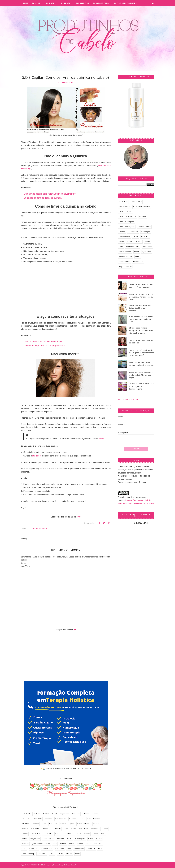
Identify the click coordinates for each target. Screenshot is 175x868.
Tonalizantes (124, 262)
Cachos (122, 232)
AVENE (46, 814)
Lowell (95, 834)
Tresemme (42, 854)
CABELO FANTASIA (142, 207)
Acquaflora (64, 814)
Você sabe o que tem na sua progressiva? (44, 346)
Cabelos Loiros (144, 227)
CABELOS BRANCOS (128, 217)
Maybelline (35, 839)
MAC (103, 834)
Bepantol (48, 819)
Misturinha (147, 247)
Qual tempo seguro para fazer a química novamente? (50, 194)
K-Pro (74, 829)
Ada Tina (76, 814)
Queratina (147, 252)
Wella (77, 854)
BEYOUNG (37, 819)
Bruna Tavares (94, 819)
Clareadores (133, 232)
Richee (80, 844)
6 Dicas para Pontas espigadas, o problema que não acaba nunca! (141, 330)
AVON (54, 814)
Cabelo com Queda (127, 227)
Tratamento (138, 262)
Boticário (73, 819)
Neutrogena (80, 839)
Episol (72, 824)
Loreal (87, 834)
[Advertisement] (66, 287)
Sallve (24, 849)
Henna (147, 242)
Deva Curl (53, 824)
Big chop (36, 456)
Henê (121, 247)
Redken (63, 844)
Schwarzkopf (47, 849)
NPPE (70, 839)
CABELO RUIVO (126, 212)
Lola (79, 834)
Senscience (79, 849)
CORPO (143, 217)
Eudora (96, 824)
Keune (105, 829)
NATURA (60, 839)
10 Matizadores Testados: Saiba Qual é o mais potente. (140, 308)
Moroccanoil (48, 839)
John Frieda (56, 829)
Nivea (91, 839)
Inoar (46, 829)
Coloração (146, 232)
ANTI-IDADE (136, 202)
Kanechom (84, 829)
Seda (69, 849)
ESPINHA (145, 237)
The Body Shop (28, 854)
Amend (95, 814)
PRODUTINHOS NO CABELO (36, 865)
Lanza (58, 834)
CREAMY (25, 824)
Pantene (25, 844)
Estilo (121, 242)
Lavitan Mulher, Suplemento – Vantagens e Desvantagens (141, 386)
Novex (99, 839)
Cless (44, 824)
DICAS (136, 237)
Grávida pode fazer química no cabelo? (43, 342)
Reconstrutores (126, 257)
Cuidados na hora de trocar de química (43, 198)
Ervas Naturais (84, 824)
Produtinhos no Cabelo (128, 400)
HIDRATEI (36, 829)
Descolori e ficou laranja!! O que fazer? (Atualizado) (141, 286)
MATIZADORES (133, 247)
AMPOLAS (26, 814)
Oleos (137, 252)
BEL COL (26, 819)
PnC (79, 517)
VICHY (60, 854)
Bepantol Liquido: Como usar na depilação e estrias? (142, 364)
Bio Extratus (61, 819)
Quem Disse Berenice (41, 844)
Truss (52, 854)
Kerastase (95, 829)
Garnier (25, 829)
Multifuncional (125, 252)
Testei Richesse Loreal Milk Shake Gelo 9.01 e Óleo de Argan (141, 375)
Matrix (24, 839)
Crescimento (124, 237)
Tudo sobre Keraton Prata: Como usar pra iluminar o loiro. (141, 319)
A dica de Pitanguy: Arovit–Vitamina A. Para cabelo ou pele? (141, 297)
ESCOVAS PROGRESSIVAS (38, 529)
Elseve (63, 824)
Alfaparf (86, 814)
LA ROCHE (35, 834)
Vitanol (69, 854)
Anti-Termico (125, 207)
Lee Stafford (69, 834)
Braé (82, 819)
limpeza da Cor (125, 267)
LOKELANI (48, 834)
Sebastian (60, 849)
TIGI (100, 849)
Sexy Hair (91, 849)
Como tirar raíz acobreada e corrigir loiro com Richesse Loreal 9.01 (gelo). (141, 353)
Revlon (72, 844)
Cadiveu (35, 824)
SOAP (138, 257)
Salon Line (34, 849)
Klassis (25, 834)
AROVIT (37, 814)
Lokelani (101, 439)
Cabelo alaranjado (126, 222)
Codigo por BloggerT (70, 865)
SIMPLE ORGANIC (94, 844)
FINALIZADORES (134, 242)
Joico (66, 829)
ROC (55, 844)
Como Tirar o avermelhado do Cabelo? (141, 342)
